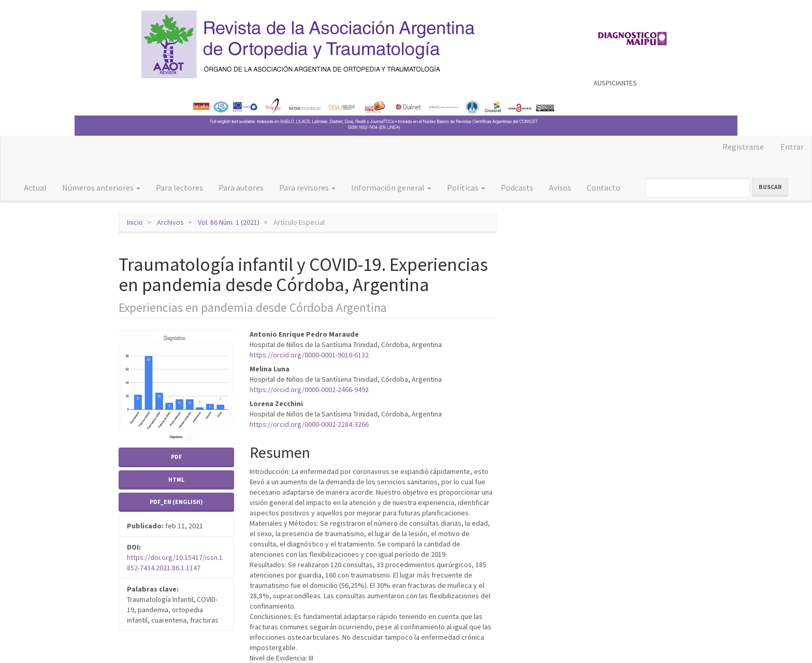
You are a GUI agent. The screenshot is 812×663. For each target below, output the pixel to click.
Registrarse (743, 147)
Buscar (770, 187)
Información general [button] (391, 188)
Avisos (560, 188)
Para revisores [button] (307, 188)
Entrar (792, 147)
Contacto (604, 188)
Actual (35, 188)
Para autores (241, 188)
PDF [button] (176, 457)
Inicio (135, 222)
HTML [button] (176, 479)
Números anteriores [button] (101, 188)
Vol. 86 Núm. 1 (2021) (229, 222)
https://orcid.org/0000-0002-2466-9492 (309, 390)
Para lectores (179, 188)
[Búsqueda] (698, 188)
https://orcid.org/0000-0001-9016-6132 (309, 355)
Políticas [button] (466, 188)
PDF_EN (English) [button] (176, 502)
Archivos (170, 222)
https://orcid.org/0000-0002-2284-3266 (309, 424)
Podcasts (517, 188)
